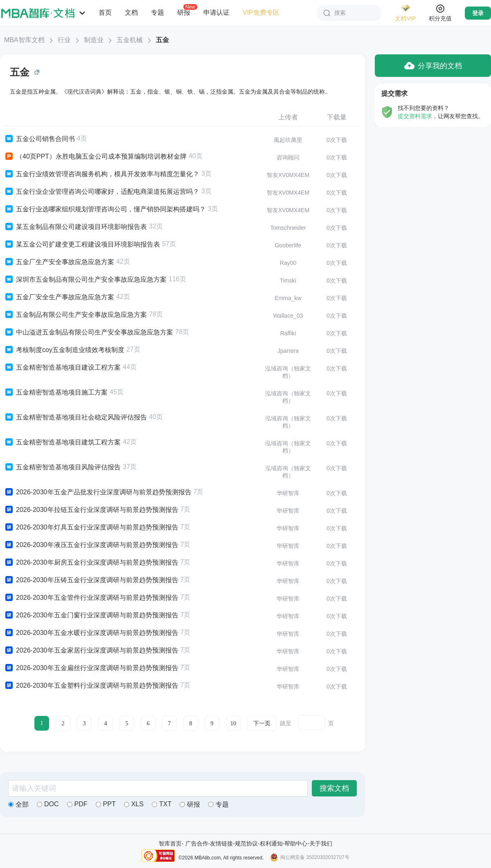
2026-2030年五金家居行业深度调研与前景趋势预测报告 (91, 650)
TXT (162, 804)
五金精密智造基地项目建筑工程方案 (62, 442)
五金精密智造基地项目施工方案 (56, 393)
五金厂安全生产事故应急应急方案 (59, 297)
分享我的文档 (433, 66)
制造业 (94, 40)
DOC (48, 804)
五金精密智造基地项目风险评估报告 (62, 467)
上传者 (288, 117)
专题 (158, 12)
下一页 (262, 723)
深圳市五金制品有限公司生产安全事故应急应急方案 (85, 280)
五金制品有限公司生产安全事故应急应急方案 (75, 315)
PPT (106, 804)
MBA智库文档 (24, 40)
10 (233, 723)
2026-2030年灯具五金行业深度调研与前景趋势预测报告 (91, 527)
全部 (18, 804)
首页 (105, 12)
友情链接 (221, 843)
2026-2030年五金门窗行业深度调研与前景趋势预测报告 (91, 615)
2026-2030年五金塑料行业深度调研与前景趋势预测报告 (91, 686)
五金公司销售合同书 (39, 139)
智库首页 (170, 843)
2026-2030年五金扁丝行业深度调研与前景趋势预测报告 (91, 668)
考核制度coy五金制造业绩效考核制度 (64, 350)
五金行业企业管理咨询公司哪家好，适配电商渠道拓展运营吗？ (102, 192)
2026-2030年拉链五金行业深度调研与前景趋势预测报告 (91, 510)
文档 (131, 12)
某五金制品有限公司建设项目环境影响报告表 (75, 227)
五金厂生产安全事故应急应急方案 (59, 262)
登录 (478, 13)
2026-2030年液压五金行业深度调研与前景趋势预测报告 (91, 545)
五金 (162, 40)
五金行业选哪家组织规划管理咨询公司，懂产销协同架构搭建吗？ (105, 209)
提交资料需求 (415, 116)
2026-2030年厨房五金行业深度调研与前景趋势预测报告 (91, 563)
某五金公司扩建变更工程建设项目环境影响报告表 (82, 244)
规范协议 (246, 843)
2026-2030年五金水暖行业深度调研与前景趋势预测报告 (91, 633)
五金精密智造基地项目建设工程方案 (62, 368)
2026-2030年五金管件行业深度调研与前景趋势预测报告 (91, 598)
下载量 (337, 117)
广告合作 (197, 843)
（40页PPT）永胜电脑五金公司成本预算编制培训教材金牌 (95, 157)
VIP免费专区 (261, 12)
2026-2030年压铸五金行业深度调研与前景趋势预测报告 (91, 580)
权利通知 (271, 843)
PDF (77, 804)
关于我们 (321, 843)
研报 (184, 12)
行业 (64, 40)
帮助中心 (296, 843)
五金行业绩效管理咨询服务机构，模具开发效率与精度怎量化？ (102, 174)
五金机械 (130, 40)
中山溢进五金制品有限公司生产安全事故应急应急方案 (89, 332)
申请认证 (216, 12)
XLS (134, 804)
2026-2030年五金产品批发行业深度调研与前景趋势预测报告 (98, 492)
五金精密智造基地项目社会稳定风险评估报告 (75, 417)
